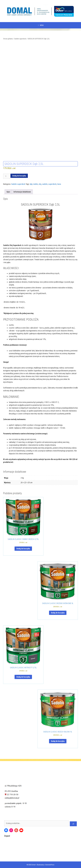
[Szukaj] (73, 824)
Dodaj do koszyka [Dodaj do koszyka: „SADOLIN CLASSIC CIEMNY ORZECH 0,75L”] (23, 549)
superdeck (52, 184)
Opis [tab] (8, 192)
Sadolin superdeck (20, 39)
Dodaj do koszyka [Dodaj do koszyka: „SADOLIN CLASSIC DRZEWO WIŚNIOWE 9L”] (58, 613)
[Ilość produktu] (7, 176)
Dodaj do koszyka (19, 176)
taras (59, 184)
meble (36, 184)
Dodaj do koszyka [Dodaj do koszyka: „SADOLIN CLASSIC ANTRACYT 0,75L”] (23, 677)
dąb (31, 184)
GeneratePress (50, 865)
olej (40, 184)
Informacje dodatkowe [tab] (22, 192)
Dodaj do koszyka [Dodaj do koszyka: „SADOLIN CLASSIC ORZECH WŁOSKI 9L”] (58, 741)
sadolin (45, 184)
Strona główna (8, 39)
